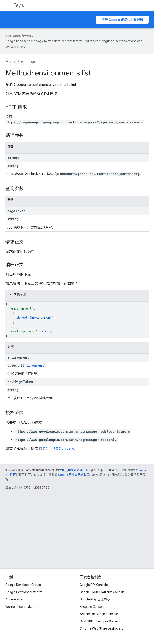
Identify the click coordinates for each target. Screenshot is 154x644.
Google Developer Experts (24, 592)
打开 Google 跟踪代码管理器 (122, 20)
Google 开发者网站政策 (74, 475)
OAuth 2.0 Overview (58, 449)
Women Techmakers (20, 607)
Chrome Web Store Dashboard (102, 628)
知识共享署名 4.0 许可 (76, 470)
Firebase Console (92, 607)
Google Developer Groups (24, 585)
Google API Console (94, 585)
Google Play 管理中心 (95, 599)
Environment (42, 317)
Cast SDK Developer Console (100, 621)
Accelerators (15, 599)
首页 (8, 62)
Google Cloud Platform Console (102, 592)
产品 (20, 62)
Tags (19, 5)
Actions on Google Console (99, 614)
